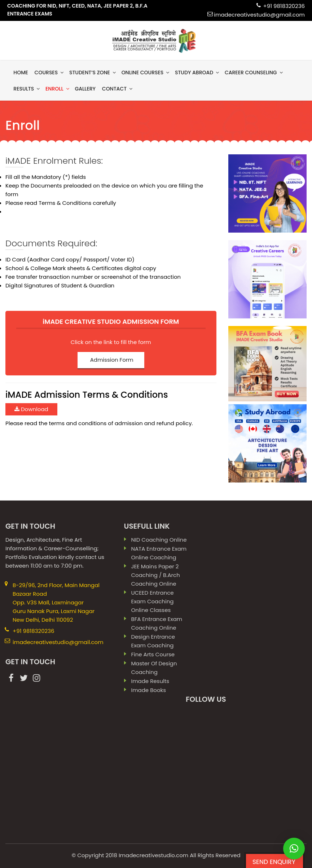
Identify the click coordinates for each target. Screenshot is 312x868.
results (27, 89)
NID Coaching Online (159, 540)
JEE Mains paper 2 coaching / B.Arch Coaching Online (155, 575)
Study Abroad (197, 72)
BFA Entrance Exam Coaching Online (157, 623)
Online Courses (146, 72)
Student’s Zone (93, 72)
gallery (85, 89)
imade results (150, 681)
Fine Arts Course (153, 654)
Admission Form (112, 360)
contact (118, 89)
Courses (50, 72)
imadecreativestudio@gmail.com (259, 15)
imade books (148, 690)
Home (21, 72)
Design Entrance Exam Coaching (153, 641)
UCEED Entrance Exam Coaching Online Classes (152, 601)
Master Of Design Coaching (154, 668)
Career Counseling (254, 72)
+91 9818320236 (284, 6)
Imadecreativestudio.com (153, 855)
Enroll (58, 89)
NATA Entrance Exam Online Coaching (159, 553)
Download (31, 409)
